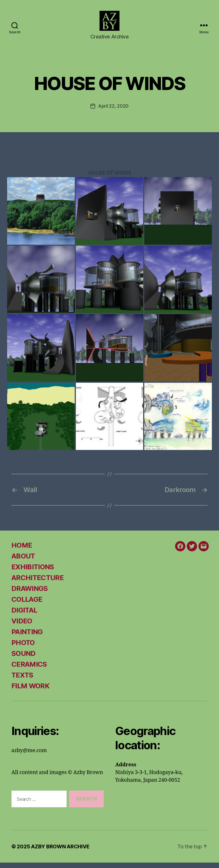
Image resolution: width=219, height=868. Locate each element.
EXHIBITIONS (33, 573)
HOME (22, 551)
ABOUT (23, 562)
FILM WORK (30, 692)
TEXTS (22, 681)
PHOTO (23, 648)
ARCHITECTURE (37, 583)
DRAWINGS (30, 594)
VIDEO (22, 627)
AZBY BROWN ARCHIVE (60, 852)
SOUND (24, 659)
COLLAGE (27, 605)
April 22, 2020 (113, 111)
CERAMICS (29, 670)
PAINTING (27, 637)
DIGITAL (24, 616)
